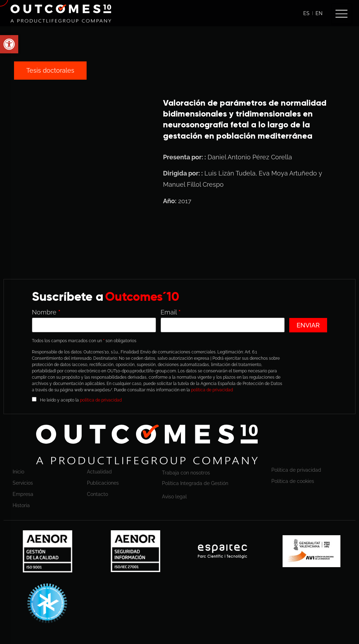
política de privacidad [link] (212, 390)
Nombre (46, 312)
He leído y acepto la (81, 400)
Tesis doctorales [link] (50, 70)
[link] (61, 14)
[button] (341, 14)
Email (171, 312)
